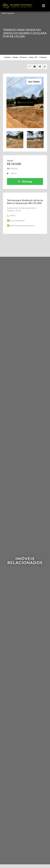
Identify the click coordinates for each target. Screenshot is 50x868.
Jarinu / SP (33, 57)
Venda (15, 57)
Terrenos (23, 57)
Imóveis (7, 57)
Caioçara (43, 57)
